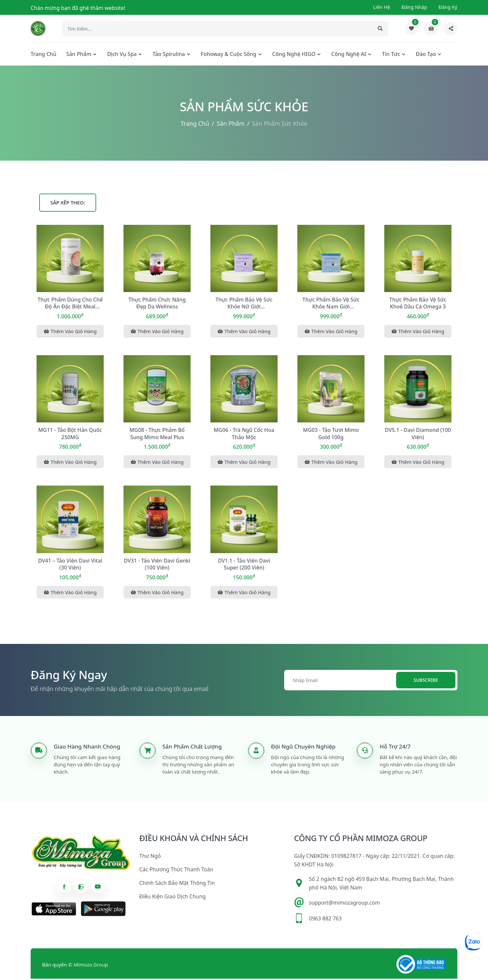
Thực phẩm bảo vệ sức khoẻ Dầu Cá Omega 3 (418, 304)
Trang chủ (43, 55)
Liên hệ (382, 7)
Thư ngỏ (150, 858)
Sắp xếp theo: (68, 203)
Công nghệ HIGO (294, 55)
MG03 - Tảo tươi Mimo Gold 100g (331, 434)
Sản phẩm (79, 55)
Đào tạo (426, 55)
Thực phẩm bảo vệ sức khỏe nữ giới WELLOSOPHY (244, 304)
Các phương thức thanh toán (176, 871)
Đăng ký (448, 7)
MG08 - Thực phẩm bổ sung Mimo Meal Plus (157, 434)
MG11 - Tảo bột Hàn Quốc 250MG (70, 434)
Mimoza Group (91, 966)
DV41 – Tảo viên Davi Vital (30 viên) (70, 565)
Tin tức (391, 55)
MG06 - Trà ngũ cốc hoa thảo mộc (244, 434)
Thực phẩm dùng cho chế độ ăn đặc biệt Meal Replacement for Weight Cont (70, 304)
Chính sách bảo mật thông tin (177, 885)
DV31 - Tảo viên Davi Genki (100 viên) (157, 565)
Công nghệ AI (349, 55)
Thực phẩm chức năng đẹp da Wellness (157, 304)
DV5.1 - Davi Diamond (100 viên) (418, 434)
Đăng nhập (414, 7)
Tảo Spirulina (169, 55)
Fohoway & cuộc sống (229, 55)
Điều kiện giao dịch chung (173, 898)
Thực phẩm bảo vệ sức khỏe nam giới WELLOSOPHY (331, 304)
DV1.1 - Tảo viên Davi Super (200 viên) (244, 565)
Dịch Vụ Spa (122, 55)
